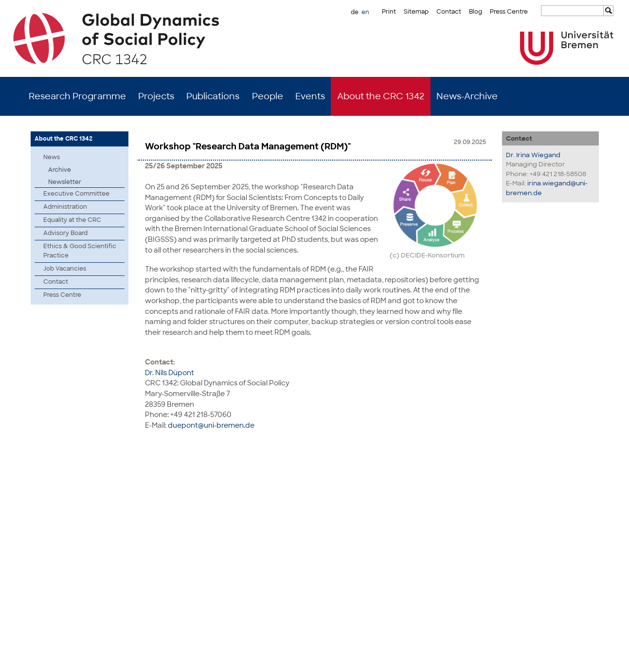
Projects (156, 96)
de (355, 12)
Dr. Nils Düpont (170, 372)
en (365, 12)
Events (310, 96)
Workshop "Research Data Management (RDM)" (248, 146)
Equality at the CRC (72, 220)
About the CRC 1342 (381, 96)
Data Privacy (589, 657)
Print (389, 12)
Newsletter (65, 182)
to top (598, 461)
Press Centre (509, 12)
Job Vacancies (65, 269)
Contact (449, 12)
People (268, 96)
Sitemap (416, 12)
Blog (476, 12)
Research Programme (77, 96)
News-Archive (467, 96)
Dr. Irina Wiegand (533, 155)
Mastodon (151, 657)
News (52, 157)
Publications (213, 96)
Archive (60, 170)
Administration (65, 207)
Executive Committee (76, 194)
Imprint (556, 657)
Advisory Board (65, 233)
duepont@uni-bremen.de (211, 424)
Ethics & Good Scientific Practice (80, 251)
